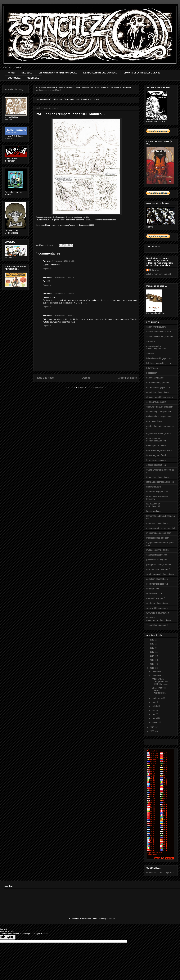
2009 (152, 731)
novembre (157, 675)
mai (154, 714)
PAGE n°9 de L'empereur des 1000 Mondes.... (160, 682)
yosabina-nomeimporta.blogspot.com (159, 619)
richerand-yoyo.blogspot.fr (158, 569)
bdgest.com (152, 373)
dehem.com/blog (154, 421)
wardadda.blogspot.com (157, 603)
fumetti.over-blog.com (156, 460)
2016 (152, 648)
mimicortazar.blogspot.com (159, 533)
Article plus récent (45, 378)
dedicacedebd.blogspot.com (159, 416)
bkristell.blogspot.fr (155, 378)
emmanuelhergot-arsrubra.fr (159, 450)
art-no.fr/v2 (151, 341)
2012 (152, 664)
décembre (157, 671)
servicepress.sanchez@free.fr (48, 90)
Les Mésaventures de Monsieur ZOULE (58, 73)
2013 (152, 660)
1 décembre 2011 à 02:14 (63, 277)
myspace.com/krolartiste (157, 550)
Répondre (47, 269)
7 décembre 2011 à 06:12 (63, 315)
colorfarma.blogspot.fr (156, 402)
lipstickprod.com (154, 511)
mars (155, 718)
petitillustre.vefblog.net (157, 560)
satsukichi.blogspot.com (157, 579)
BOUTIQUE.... (14, 78)
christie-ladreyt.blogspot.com (159, 397)
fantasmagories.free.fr (156, 455)
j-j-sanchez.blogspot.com (158, 477)
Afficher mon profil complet (159, 274)
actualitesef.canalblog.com (159, 332)
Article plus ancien (128, 378)
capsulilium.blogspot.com (158, 383)
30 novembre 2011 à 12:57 (64, 261)
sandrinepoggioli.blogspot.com (160, 574)
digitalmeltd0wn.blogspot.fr (159, 433)
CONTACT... (33, 78)
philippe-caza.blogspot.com (159, 565)
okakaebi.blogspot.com (157, 555)
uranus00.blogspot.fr (156, 598)
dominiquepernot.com (156, 446)
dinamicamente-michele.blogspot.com (156, 439)
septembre (157, 698)
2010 (152, 727)
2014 (152, 656)
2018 (152, 640)
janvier (155, 722)
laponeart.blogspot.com (157, 492)
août (154, 702)
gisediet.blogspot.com (156, 465)
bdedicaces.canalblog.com (159, 363)
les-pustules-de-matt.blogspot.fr (154, 505)
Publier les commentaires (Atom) (92, 387)
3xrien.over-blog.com (156, 327)
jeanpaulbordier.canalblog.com (160, 482)
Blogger (112, 918)
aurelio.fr (150, 354)
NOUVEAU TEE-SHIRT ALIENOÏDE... (159, 691)
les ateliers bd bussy (14, 89)
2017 (152, 644)
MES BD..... (27, 73)
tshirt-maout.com (154, 593)
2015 (152, 652)
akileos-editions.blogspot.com (160, 337)
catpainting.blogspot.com (158, 392)
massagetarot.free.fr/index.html (161, 528)
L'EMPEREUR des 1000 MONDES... (100, 73)
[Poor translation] (11, 937)
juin (154, 710)
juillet (155, 706)
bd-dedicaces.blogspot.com (159, 358)
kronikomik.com (154, 487)
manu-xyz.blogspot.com (157, 523)
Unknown (154, 270)
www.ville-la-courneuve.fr (158, 613)
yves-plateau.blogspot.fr (157, 625)
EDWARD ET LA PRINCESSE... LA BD (142, 73)
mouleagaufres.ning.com (158, 538)
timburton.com (153, 589)
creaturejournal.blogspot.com (160, 407)
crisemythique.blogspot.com (159, 412)
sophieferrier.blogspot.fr (157, 584)
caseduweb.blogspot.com (158, 387)
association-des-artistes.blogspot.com (156, 347)
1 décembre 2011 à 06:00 (63, 294)
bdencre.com (152, 368)
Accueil (12, 73)
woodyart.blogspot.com (157, 608)
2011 (152, 668)
